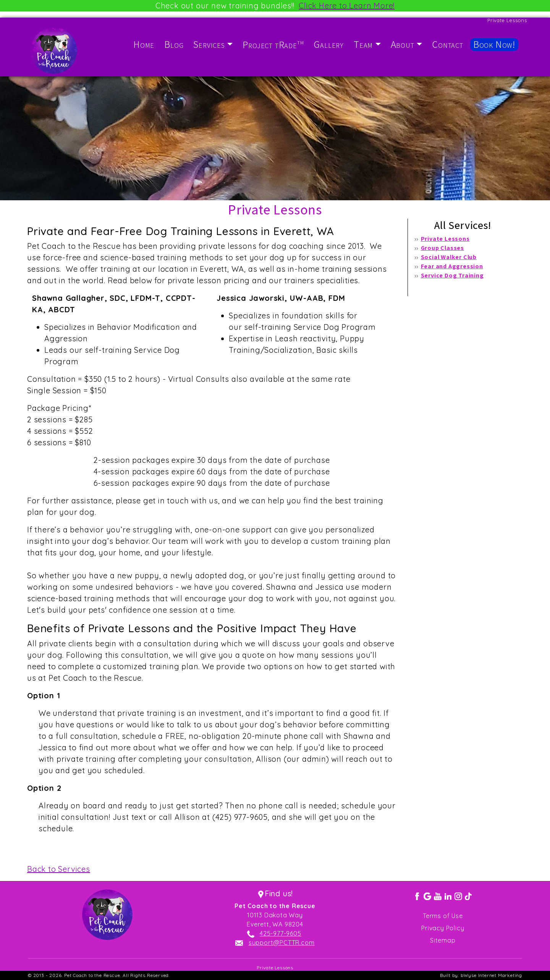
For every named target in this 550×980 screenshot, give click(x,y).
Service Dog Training (452, 275)
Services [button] (209, 44)
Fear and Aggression (452, 266)
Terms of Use (443, 916)
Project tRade (273, 45)
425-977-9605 (281, 933)
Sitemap (443, 940)
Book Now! (494, 44)
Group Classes (442, 248)
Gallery (329, 44)
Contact (448, 44)
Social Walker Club (449, 257)
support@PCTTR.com (282, 943)
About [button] (403, 44)
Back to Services (59, 869)
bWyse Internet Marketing (491, 975)
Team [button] (363, 44)
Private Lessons (445, 239)
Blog (174, 44)
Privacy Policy (443, 928)
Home (144, 44)
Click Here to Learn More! (347, 6)
